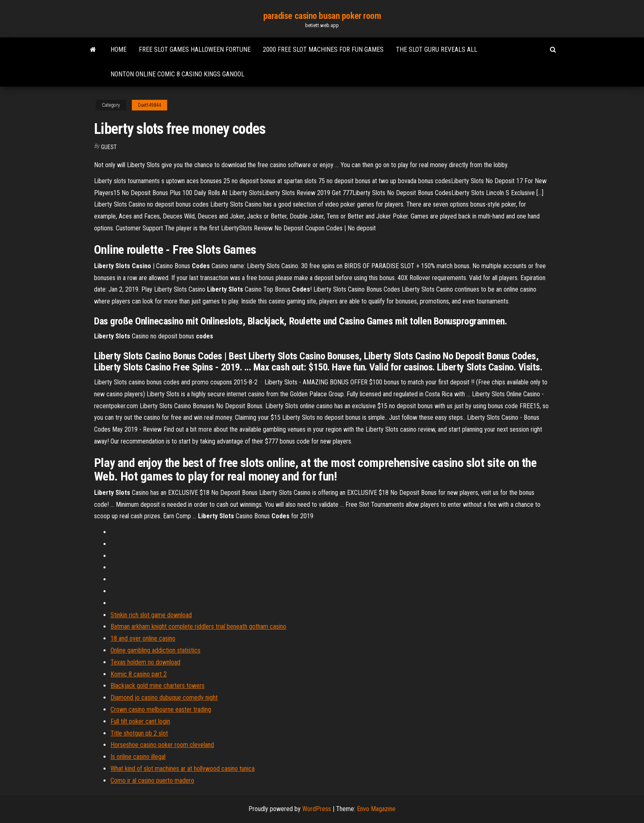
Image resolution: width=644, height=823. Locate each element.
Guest (109, 147)
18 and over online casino (143, 638)
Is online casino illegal (138, 757)
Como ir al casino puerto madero (152, 780)
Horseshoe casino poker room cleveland (162, 745)
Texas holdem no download (145, 662)
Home (118, 49)
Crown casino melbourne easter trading (161, 709)
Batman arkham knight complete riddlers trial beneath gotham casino (198, 626)
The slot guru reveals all (437, 49)
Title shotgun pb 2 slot (139, 733)
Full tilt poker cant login (140, 721)
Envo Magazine (376, 809)
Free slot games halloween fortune (195, 49)
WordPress (317, 809)
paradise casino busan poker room (322, 16)
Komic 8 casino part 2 (139, 674)
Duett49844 (149, 105)
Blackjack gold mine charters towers (158, 686)
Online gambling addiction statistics (155, 650)
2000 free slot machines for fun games (323, 49)
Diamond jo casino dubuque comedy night (164, 698)
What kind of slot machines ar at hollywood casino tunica (183, 769)
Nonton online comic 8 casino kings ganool (177, 74)
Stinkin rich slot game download (151, 615)
